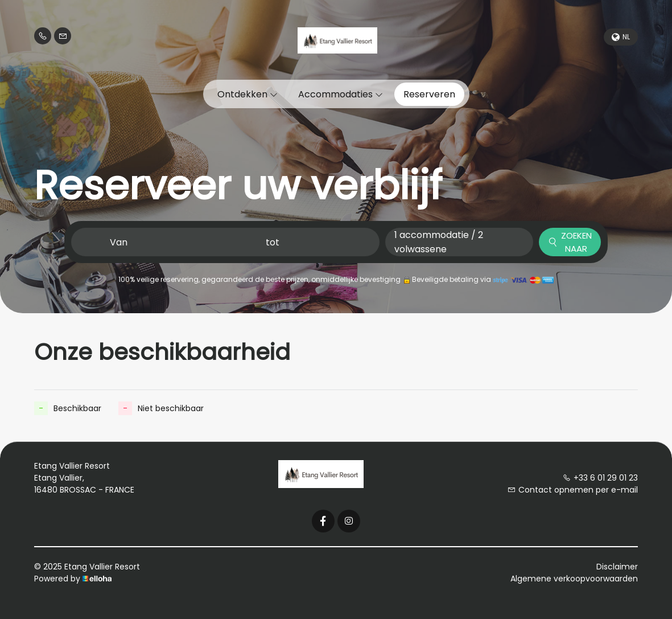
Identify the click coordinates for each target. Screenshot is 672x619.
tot (273, 242)
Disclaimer (617, 567)
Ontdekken (248, 94)
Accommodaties (341, 94)
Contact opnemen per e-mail (573, 490)
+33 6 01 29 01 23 (600, 478)
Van (119, 242)
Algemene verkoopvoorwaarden (574, 579)
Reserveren (429, 94)
